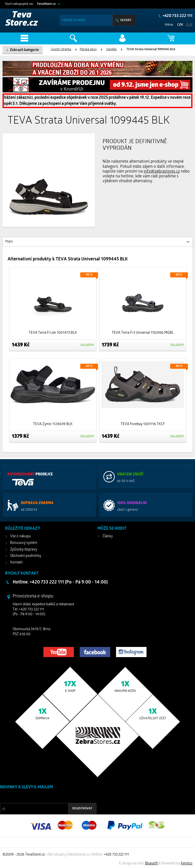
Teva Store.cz (22, 19)
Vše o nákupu (21, 536)
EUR (189, 25)
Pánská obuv (88, 49)
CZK (180, 25)
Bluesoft (151, 864)
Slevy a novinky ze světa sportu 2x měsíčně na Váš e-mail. (43, 797)
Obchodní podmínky (26, 556)
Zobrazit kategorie (24, 50)
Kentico (187, 864)
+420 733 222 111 (177, 16)
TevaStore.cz (46, 4)
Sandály (111, 49)
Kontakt (16, 563)
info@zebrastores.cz (162, 172)
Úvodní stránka (61, 49)
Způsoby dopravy (24, 550)
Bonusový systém (24, 543)
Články (108, 536)
